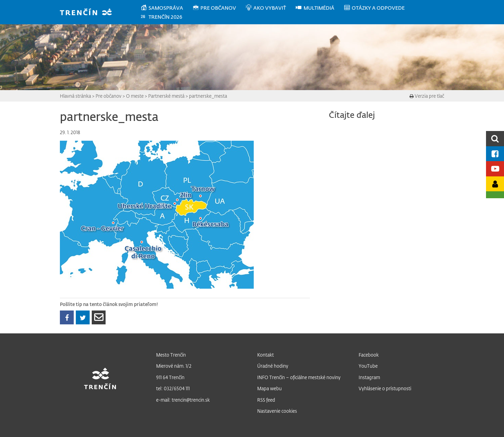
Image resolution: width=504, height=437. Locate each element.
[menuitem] (166, 8)
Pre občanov (109, 96)
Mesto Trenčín (171, 355)
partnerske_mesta (208, 96)
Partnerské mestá (166, 96)
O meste (135, 96)
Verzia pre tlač (427, 96)
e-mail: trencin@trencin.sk (183, 400)
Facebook (369, 355)
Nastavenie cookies (277, 411)
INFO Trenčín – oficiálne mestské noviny (299, 377)
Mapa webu (269, 388)
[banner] (89, 13)
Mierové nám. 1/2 (174, 366)
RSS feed (266, 400)
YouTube (368, 366)
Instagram (369, 377)
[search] (495, 138)
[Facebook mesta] (495, 154)
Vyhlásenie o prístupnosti (385, 388)
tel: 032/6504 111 (173, 388)
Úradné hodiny (273, 366)
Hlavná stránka (75, 96)
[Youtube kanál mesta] (495, 169)
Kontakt (265, 355)
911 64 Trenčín (170, 377)
